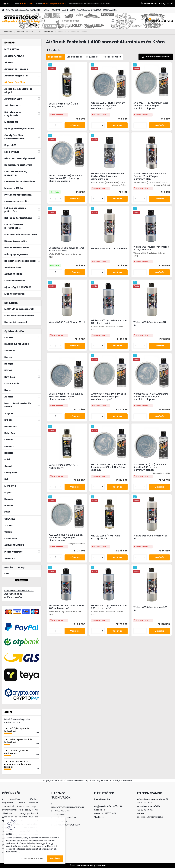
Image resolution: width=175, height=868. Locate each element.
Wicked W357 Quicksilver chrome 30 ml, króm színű (66, 249)
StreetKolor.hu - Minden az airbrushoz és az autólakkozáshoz (19, 594)
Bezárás (55, 859)
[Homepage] (3, 10)
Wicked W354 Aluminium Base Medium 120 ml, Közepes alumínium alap (107, 176)
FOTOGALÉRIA (110, 10)
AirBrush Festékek (25, 32)
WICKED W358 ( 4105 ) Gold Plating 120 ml (63, 467)
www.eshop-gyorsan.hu (94, 865)
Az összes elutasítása (32, 859)
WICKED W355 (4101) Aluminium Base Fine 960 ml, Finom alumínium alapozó (150, 467)
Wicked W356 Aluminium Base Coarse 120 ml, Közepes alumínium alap (150, 176)
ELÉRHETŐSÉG (68, 10)
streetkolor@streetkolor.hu (55, 4)
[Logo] (21, 21)
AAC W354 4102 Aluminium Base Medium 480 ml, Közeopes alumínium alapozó (109, 397)
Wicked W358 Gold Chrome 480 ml (150, 537)
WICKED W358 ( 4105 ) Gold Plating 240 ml (106, 537)
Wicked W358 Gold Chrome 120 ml (150, 324)
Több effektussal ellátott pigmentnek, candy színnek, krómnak (18, 764)
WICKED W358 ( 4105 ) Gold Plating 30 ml (63, 105)
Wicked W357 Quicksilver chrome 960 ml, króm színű (109, 607)
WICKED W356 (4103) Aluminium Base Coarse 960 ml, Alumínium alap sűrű (108, 467)
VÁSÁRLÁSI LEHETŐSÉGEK (89, 10)
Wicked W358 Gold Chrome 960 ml (150, 609)
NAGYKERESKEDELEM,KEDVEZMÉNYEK (23, 10)
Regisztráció (167, 3)
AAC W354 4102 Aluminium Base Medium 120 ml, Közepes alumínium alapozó (151, 106)
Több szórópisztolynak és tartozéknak (17, 730)
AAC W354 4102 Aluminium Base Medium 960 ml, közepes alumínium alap (66, 538)
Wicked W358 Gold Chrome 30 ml (109, 249)
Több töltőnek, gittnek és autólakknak (16, 752)
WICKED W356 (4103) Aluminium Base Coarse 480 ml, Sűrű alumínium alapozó (151, 397)
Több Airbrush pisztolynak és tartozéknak (18, 741)
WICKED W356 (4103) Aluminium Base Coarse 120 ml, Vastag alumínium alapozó (66, 178)
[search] (113, 22)
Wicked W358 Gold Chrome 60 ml (67, 322)
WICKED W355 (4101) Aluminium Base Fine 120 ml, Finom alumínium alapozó (108, 106)
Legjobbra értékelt (112, 57)
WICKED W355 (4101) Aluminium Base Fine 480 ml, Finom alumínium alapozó (66, 397)
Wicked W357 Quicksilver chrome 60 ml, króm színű (151, 248)
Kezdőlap (8, 32)
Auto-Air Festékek (45, 32)
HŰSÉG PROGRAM (51, 10)
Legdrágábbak (74, 57)
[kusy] (56, 125)
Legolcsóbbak (55, 57)
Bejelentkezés (150, 3)
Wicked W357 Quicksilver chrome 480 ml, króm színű (66, 607)
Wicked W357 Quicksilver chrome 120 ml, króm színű (109, 322)
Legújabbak (92, 57)
